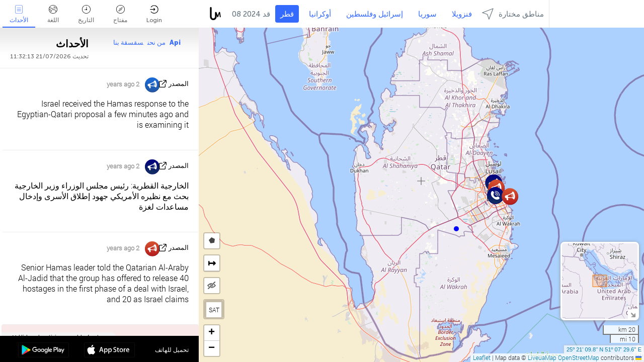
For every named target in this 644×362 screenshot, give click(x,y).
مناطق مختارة (513, 14)
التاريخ (86, 14)
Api (175, 42)
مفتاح (120, 14)
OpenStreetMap (579, 357)
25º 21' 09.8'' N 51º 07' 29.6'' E (604, 349)
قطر (287, 14)
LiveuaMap (542, 357)
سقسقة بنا (128, 42)
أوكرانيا (320, 14)
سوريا (427, 14)
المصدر (179, 84)
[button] (456, 229)
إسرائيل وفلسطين (375, 14)
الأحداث (19, 14)
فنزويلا (462, 14)
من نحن (156, 42)
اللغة (53, 14)
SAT (214, 310)
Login (154, 14)
